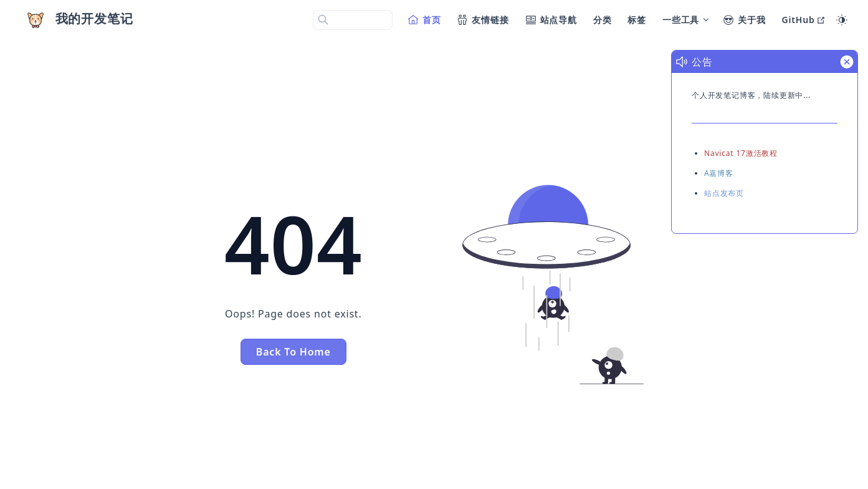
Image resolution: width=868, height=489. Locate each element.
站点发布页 (724, 193)
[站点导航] (552, 20)
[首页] (425, 20)
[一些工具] (685, 20)
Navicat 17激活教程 (741, 153)
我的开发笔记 (94, 18)
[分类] (603, 20)
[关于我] (745, 20)
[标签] (637, 20)
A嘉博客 (719, 173)
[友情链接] (483, 20)
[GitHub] (804, 20)
